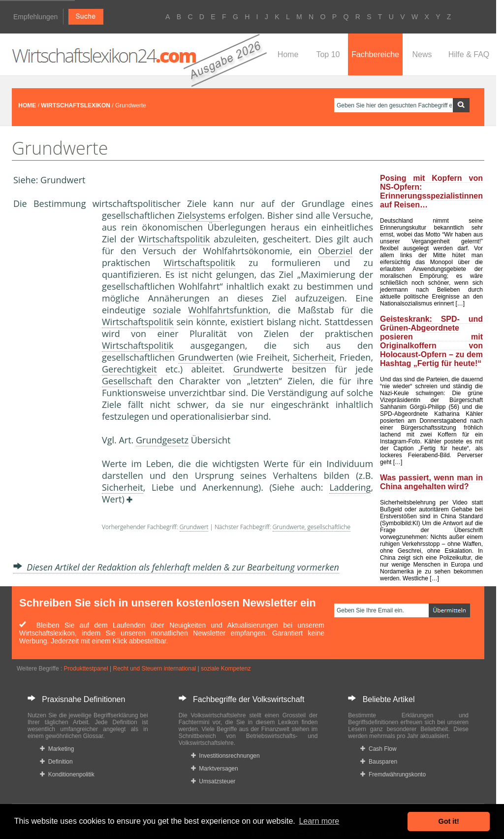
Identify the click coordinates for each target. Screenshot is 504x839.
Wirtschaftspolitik (174, 239)
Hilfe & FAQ (469, 54)
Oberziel (335, 251)
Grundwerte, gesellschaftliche (312, 527)
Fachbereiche (375, 54)
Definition (56, 762)
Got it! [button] (449, 821)
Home (288, 54)
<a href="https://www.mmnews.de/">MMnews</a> (53, 373)
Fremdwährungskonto (393, 774)
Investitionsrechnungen (225, 756)
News (422, 54)
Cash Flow (378, 749)
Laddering (350, 487)
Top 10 (328, 54)
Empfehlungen (35, 17)
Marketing (57, 749)
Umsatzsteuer (213, 781)
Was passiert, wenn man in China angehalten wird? (431, 482)
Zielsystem (199, 215)
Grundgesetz (162, 440)
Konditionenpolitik (67, 774)
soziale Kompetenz (226, 669)
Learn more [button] (319, 821)
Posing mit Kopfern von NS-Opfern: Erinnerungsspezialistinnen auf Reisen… (431, 191)
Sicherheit (314, 357)
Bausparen (379, 762)
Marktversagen (215, 769)
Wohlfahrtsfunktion (228, 310)
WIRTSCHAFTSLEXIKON (76, 105)
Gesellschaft (127, 381)
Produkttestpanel (86, 669)
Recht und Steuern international (154, 669)
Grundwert (201, 357)
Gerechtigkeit (129, 369)
